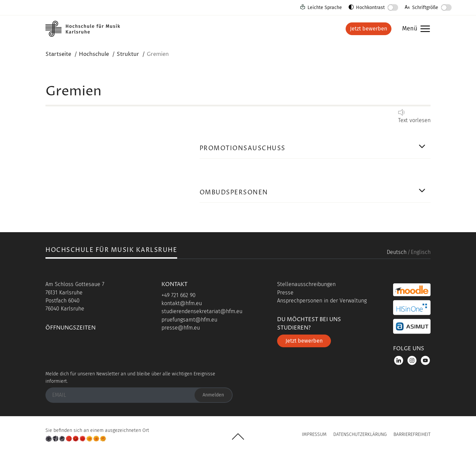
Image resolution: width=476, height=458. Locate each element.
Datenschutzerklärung (360, 434)
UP (238, 437)
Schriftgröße (425, 8)
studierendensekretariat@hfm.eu (202, 311)
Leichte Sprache (325, 8)
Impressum (314, 434)
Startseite (58, 54)
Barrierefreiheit (412, 434)
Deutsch (397, 252)
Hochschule (94, 54)
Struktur (128, 54)
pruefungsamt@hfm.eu (189, 320)
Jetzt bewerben (369, 29)
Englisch (421, 252)
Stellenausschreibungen (306, 284)
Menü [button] (414, 29)
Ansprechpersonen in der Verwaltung (322, 301)
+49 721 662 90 (178, 295)
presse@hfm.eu (181, 328)
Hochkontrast (370, 8)
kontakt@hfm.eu (182, 303)
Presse (285, 293)
